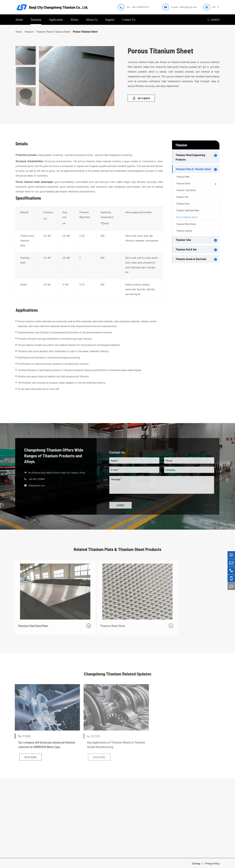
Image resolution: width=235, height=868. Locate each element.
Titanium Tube (183, 240)
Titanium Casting (184, 231)
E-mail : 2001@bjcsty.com (184, 7)
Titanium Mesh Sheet (186, 224)
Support (110, 20)
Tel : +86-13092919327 (138, 7)
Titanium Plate (183, 177)
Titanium (36, 20)
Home (19, 20)
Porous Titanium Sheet (85, 32)
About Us (92, 20)
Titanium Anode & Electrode (191, 259)
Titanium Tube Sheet (186, 190)
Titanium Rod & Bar (186, 249)
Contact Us (129, 20)
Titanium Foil (182, 197)
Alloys (74, 20)
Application (56, 20)
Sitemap (197, 863)
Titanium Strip (183, 204)
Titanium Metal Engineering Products (190, 157)
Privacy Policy (212, 863)
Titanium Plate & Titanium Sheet (53, 32)
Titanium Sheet (197, 184)
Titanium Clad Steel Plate (188, 210)
